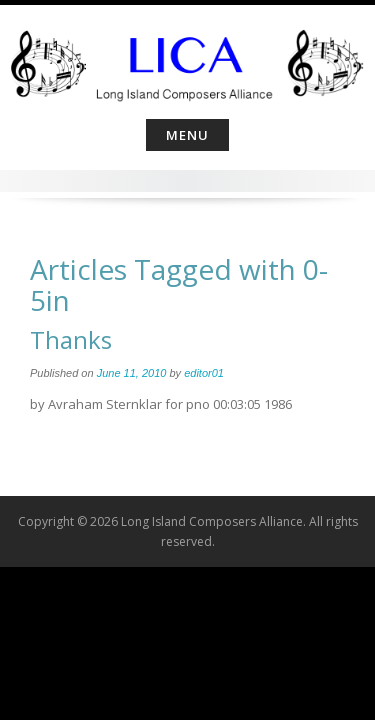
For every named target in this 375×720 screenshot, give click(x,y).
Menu (187, 135)
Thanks (71, 339)
